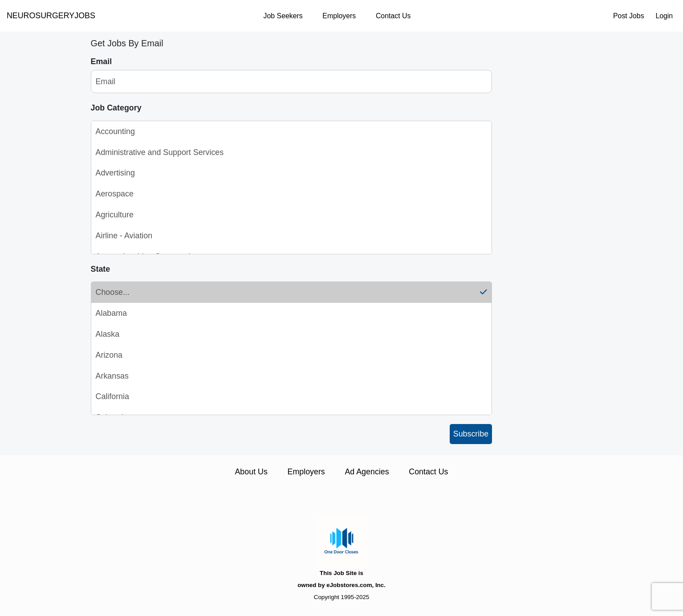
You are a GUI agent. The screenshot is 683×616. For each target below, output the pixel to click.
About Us (251, 472)
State (101, 269)
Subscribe (471, 434)
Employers (339, 16)
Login (664, 16)
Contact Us (393, 16)
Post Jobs (629, 16)
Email (102, 61)
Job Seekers (283, 16)
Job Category (116, 108)
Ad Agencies (367, 472)
